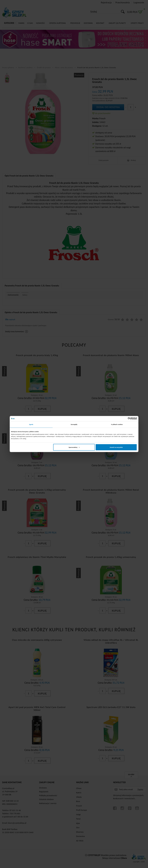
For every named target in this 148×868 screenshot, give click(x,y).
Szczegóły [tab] (74, 424)
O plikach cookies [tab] (117, 424)
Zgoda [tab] (31, 424)
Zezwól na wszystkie (116, 447)
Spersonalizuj (74, 447)
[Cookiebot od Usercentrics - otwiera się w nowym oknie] (124, 419)
